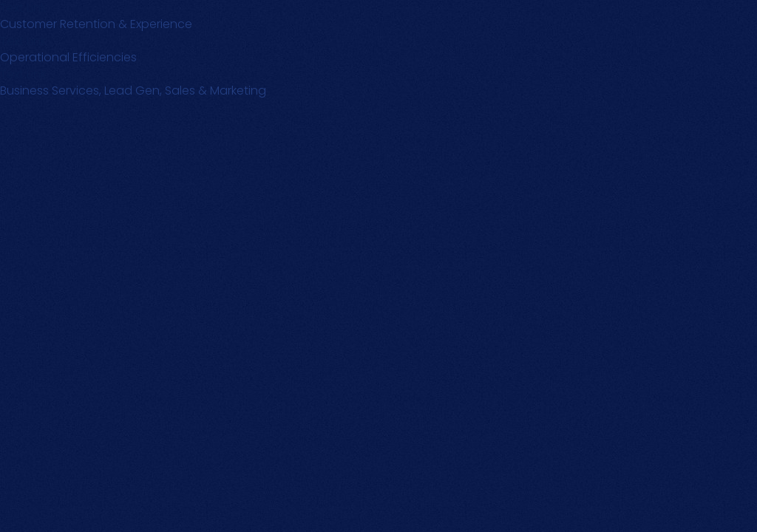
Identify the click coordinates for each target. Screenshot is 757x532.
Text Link (23, 41)
